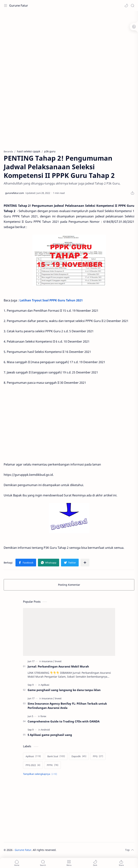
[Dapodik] (79, 756)
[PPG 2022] (33, 765)
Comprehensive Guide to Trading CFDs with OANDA (64, 721)
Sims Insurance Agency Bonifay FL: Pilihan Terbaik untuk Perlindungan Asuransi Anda (67, 706)
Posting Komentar (69, 585)
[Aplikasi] (45, 685)
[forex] (43, 716)
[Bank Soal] (56, 756)
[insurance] (48, 661)
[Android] (45, 730)
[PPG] (98, 756)
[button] (126, 6)
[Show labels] (41, 774)
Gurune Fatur (19, 6)
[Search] (132, 6)
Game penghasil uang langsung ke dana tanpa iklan (64, 690)
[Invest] (58, 661)
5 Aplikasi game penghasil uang (50, 735)
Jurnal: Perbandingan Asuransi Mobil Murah (58, 666)
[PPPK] (53, 765)
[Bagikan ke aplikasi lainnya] (85, 563)
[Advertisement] (71, 23)
